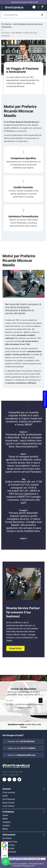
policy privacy (26, 707)
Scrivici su (21, 755)
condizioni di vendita (33, 704)
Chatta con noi (21, 748)
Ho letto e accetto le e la (25, 706)
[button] (15, 648)
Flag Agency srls (28, 866)
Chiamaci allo (21, 741)
